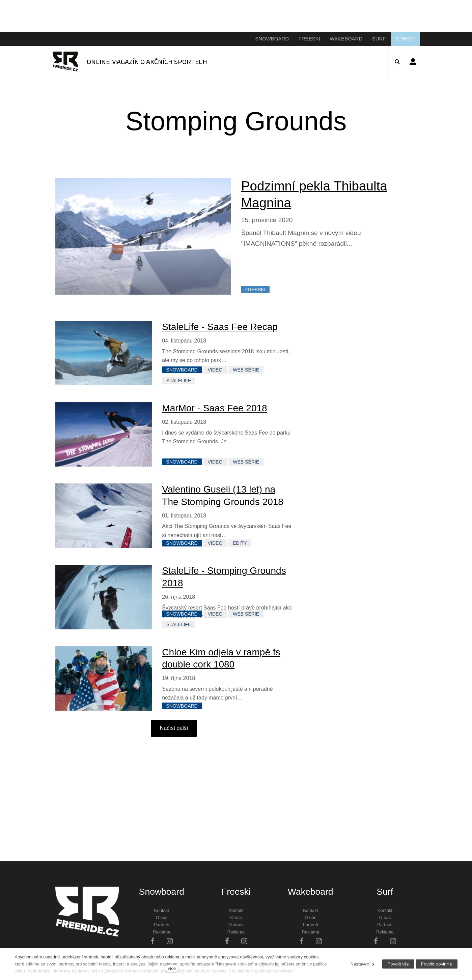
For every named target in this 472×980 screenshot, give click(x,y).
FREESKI (255, 290)
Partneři (162, 925)
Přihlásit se (413, 62)
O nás (161, 918)
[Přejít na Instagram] (170, 941)
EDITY (240, 543)
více (172, 968)
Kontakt (162, 911)
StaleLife (179, 381)
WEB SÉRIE (246, 370)
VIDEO (215, 370)
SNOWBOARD (182, 370)
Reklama (161, 933)
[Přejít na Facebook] (152, 941)
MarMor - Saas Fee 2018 (214, 408)
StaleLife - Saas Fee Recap (220, 327)
